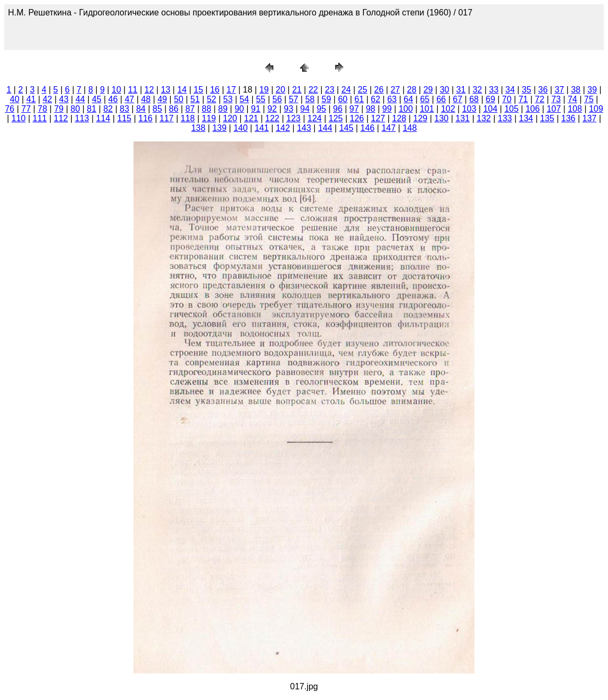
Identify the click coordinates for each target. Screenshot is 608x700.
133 (505, 118)
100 (406, 109)
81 (91, 109)
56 (277, 99)
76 (10, 109)
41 (31, 99)
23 (330, 90)
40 (15, 99)
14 (182, 90)
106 (533, 109)
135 (547, 118)
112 (61, 118)
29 (428, 90)
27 (395, 90)
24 (346, 90)
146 (367, 128)
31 (461, 90)
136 (568, 118)
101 (427, 109)
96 (338, 109)
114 (103, 118)
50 (179, 99)
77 (26, 109)
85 (157, 109)
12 (149, 90)
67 (457, 99)
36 (543, 90)
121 (251, 118)
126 (357, 118)
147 (389, 128)
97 (354, 109)
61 (359, 99)
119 (209, 118)
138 (198, 128)
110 (19, 118)
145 (347, 128)
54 (244, 99)
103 (469, 109)
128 (399, 118)
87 (190, 109)
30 (445, 90)
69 (490, 99)
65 (425, 99)
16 (215, 90)
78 (43, 109)
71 (523, 99)
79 (59, 109)
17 (231, 90)
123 (293, 118)
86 (174, 109)
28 (412, 90)
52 (212, 99)
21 (297, 90)
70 (507, 99)
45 (97, 99)
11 (133, 90)
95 (321, 109)
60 (343, 99)
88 (206, 109)
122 (273, 118)
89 (223, 109)
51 (195, 99)
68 (474, 99)
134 (526, 118)
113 (82, 118)
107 (554, 109)
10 (116, 90)
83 (124, 109)
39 (592, 90)
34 (510, 90)
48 (146, 99)
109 (596, 109)
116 (145, 118)
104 (490, 109)
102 (448, 109)
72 (540, 99)
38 (576, 90)
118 (188, 118)
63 (392, 99)
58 (310, 99)
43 (64, 99)
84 (141, 109)
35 (527, 90)
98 (371, 109)
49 (162, 99)
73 (556, 99)
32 (477, 90)
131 (463, 118)
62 (376, 99)
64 (409, 99)
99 (387, 109)
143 (304, 128)
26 (379, 90)
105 (511, 109)
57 (294, 99)
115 (124, 118)
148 (410, 128)
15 (198, 90)
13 (165, 90)
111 (40, 118)
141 (262, 128)
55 (261, 99)
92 (272, 109)
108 (575, 109)
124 (315, 118)
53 (228, 99)
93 (288, 109)
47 (129, 99)
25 (363, 90)
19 (264, 90)
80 (76, 109)
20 (280, 90)
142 (283, 128)
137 (590, 118)
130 (442, 118)
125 (336, 118)
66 (441, 99)
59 (327, 99)
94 (305, 109)
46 (113, 99)
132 (484, 118)
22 (313, 90)
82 (108, 109)
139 (219, 128)
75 (589, 99)
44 (80, 99)
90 (239, 109)
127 (378, 118)
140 (241, 128)
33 (494, 90)
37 (560, 90)
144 (325, 128)
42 (47, 99)
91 (256, 109)
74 (572, 99)
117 (167, 118)
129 (420, 118)
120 (230, 118)
